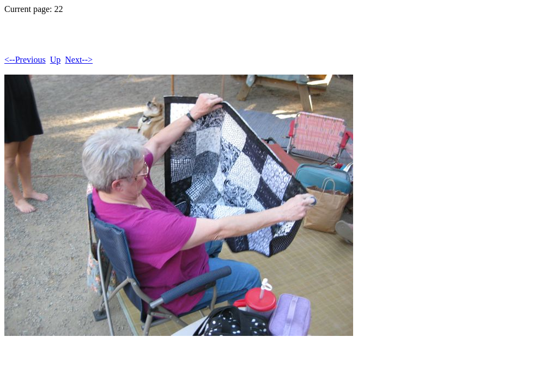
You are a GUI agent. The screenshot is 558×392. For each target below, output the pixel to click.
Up (56, 60)
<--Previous (25, 60)
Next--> (79, 60)
